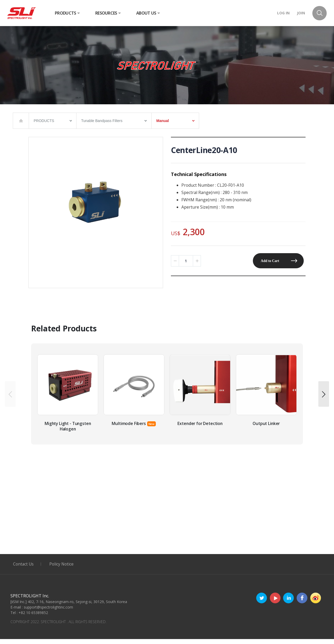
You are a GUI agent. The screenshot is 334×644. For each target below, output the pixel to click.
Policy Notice (63, 569)
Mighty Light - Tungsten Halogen (68, 431)
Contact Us (24, 569)
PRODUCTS (67, 13)
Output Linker (266, 428)
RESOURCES (108, 13)
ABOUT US (148, 13)
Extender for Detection (200, 428)
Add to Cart (269, 261)
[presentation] (10, 396)
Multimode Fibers (129, 428)
